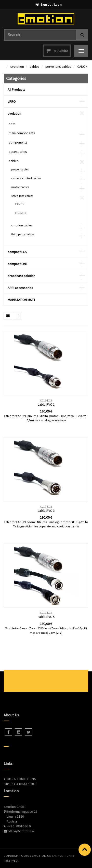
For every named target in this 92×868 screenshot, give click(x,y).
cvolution (17, 67)
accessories (18, 152)
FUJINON (21, 213)
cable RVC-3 (46, 511)
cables (35, 67)
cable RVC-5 (46, 617)
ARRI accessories (20, 288)
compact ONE (18, 264)
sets (12, 124)
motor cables (20, 187)
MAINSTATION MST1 (21, 300)
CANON (82, 67)
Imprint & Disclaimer (20, 784)
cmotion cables (22, 225)
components (18, 142)
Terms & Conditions (20, 779)
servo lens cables (58, 67)
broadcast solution (21, 276)
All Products (16, 89)
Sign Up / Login (51, 4)
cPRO (12, 101)
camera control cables (26, 178)
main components (22, 133)
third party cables (23, 234)
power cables (20, 169)
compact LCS (17, 252)
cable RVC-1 (46, 404)
